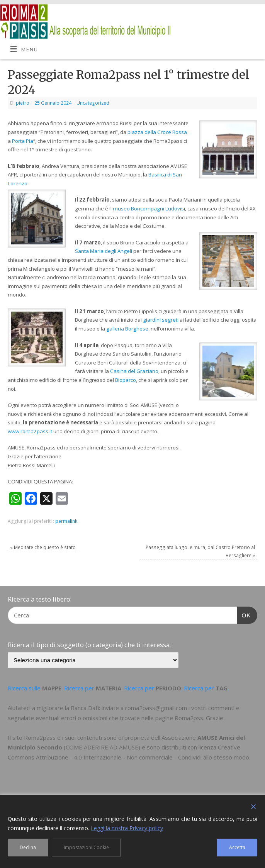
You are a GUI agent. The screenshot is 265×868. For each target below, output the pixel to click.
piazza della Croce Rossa (157, 132)
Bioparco (126, 380)
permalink (66, 521)
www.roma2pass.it (30, 431)
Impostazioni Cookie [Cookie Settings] (86, 847)
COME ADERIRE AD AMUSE (102, 747)
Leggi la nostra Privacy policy (127, 828)
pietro (23, 103)
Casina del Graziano (134, 371)
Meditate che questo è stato (43, 547)
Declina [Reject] (28, 847)
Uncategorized (93, 103)
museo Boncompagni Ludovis (148, 209)
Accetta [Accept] (237, 847)
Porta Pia (23, 141)
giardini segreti (161, 320)
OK (244, 614)
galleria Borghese (127, 329)
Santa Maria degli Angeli (104, 251)
